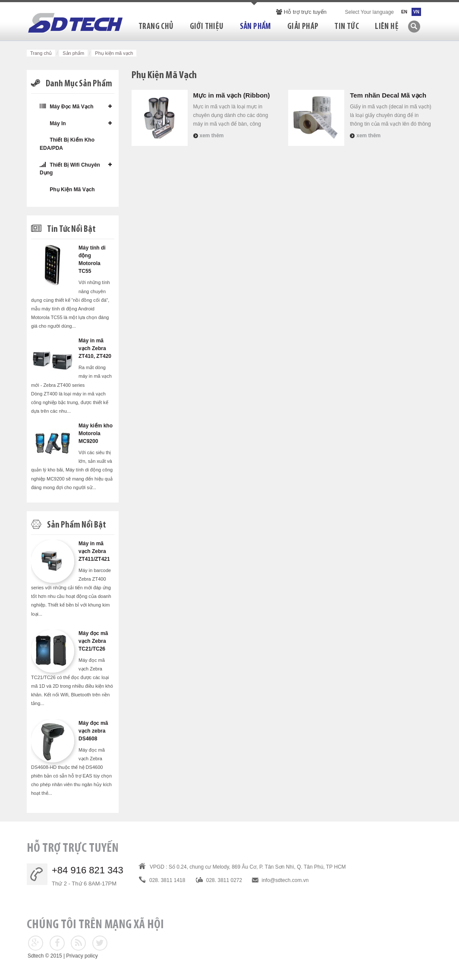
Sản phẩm (73, 53)
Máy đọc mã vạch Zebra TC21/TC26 (93, 641)
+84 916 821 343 (88, 870)
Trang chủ (41, 53)
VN (416, 12)
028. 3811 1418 (167, 880)
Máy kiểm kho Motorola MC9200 (96, 433)
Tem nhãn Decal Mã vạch (388, 95)
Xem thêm (212, 136)
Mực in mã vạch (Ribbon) (232, 95)
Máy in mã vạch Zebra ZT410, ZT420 (95, 348)
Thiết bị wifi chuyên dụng (70, 169)
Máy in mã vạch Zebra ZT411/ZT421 (94, 551)
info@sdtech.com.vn (285, 880)
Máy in (53, 123)
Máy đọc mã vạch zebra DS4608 (93, 731)
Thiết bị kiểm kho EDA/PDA (67, 144)
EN (404, 12)
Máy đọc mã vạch (67, 106)
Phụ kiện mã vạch (67, 189)
